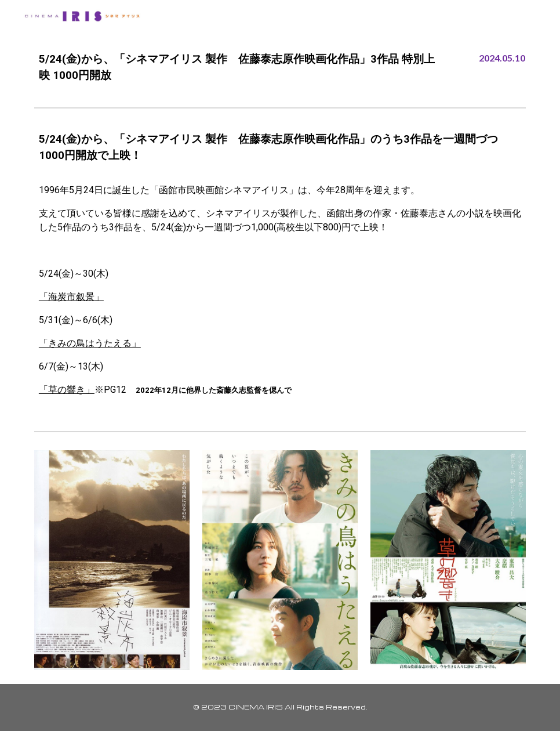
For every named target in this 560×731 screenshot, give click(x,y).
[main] (238, 67)
